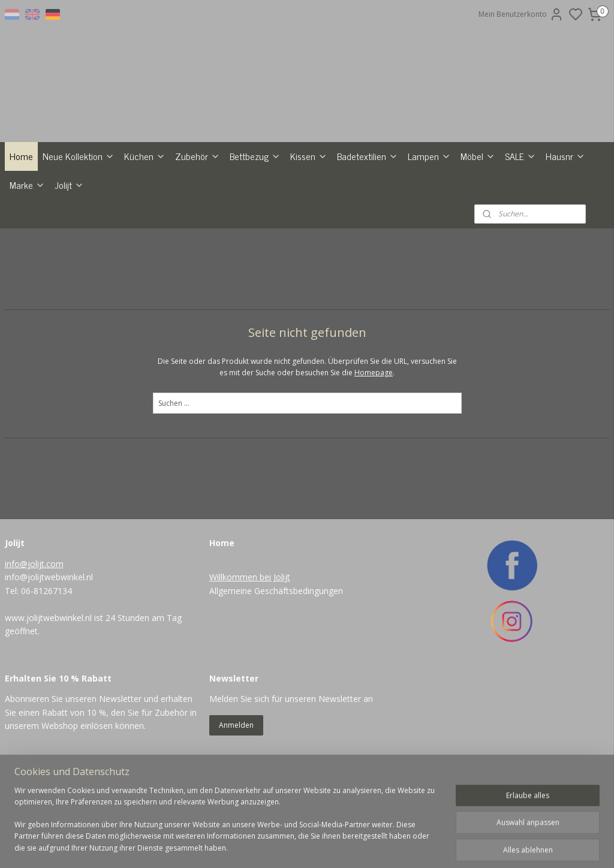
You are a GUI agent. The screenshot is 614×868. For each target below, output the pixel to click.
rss (356, 846)
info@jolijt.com (34, 626)
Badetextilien (368, 218)
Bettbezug (255, 218)
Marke (27, 247)
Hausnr (565, 218)
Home (21, 218)
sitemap (331, 846)
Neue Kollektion (79, 218)
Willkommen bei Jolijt (250, 640)
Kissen (309, 218)
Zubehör (198, 218)
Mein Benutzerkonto (521, 14)
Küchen (145, 218)
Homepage (374, 435)
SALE (520, 218)
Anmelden (236, 787)
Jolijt (69, 247)
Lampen (429, 218)
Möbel (478, 218)
